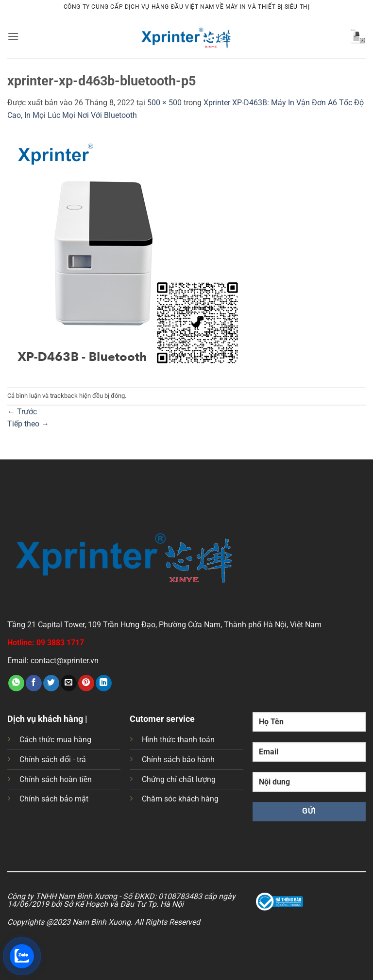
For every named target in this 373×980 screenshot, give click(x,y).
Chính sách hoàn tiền (56, 779)
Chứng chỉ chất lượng (179, 779)
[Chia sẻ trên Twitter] (51, 683)
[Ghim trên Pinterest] (86, 683)
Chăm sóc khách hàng (180, 799)
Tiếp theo (28, 424)
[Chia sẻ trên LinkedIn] (104, 683)
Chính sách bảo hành (178, 759)
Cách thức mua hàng (55, 740)
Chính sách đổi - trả (53, 759)
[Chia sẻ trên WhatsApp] (16, 683)
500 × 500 (164, 103)
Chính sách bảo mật (54, 799)
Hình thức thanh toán (178, 740)
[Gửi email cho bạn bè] (69, 683)
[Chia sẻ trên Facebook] (34, 683)
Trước (22, 412)
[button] (13, 36)
